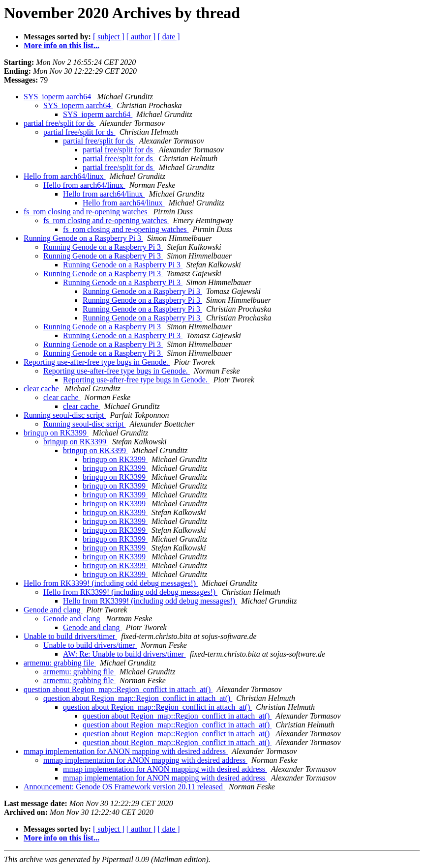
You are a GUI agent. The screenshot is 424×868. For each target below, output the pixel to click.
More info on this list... (61, 45)
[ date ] (168, 37)
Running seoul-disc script (65, 415)
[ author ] (141, 37)
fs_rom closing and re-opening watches (86, 212)
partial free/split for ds (60, 123)
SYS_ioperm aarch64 (58, 97)
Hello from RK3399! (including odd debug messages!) (111, 583)
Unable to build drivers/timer (70, 636)
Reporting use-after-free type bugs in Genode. (97, 362)
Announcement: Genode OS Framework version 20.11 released (124, 787)
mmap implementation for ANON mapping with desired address (126, 751)
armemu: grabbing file (60, 663)
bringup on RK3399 (56, 433)
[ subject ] (109, 37)
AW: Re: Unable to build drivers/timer (124, 654)
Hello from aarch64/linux (65, 176)
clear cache (42, 389)
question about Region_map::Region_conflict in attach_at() (118, 689)
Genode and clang (53, 610)
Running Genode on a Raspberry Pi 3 (83, 238)
